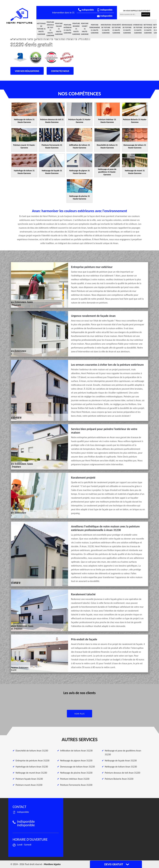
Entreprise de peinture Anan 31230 (32, 761)
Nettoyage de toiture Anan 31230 (121, 767)
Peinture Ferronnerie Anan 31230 (76, 785)
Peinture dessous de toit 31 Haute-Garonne (50, 29)
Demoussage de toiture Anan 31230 (77, 767)
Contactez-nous (60, 71)
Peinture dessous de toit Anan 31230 (122, 773)
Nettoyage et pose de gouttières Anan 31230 (123, 753)
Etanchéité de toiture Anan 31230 (32, 751)
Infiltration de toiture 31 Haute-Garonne (106, 29)
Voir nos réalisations (27, 71)
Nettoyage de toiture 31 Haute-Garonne (41, 29)
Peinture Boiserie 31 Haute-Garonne (76, 29)
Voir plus (80, 714)
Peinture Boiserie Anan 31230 (119, 779)
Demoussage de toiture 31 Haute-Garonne (127, 29)
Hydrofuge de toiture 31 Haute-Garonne (138, 29)
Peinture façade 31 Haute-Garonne (59, 29)
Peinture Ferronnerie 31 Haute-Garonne (95, 29)
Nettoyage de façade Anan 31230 (121, 761)
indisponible (86, 10)
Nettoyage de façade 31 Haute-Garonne (148, 29)
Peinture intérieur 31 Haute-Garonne (68, 29)
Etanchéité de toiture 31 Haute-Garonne (116, 29)
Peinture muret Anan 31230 (29, 785)
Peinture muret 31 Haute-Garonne (85, 29)
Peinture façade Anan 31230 (29, 779)
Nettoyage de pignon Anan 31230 (76, 761)
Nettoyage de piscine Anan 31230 (76, 773)
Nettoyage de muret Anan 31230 (31, 773)
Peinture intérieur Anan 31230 (75, 779)
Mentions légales (52, 864)
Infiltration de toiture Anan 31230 (76, 751)
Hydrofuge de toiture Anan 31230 (32, 767)
